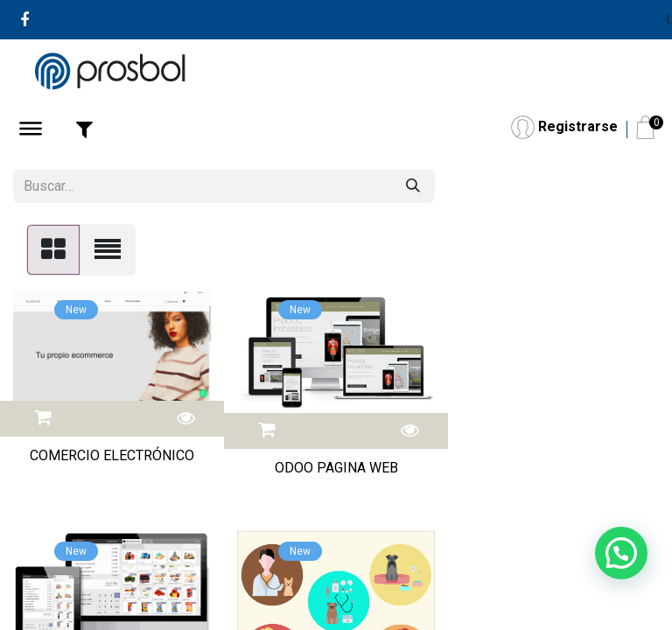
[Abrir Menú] (31, 131)
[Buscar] (413, 186)
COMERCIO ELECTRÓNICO (112, 455)
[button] (44, 415)
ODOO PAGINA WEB (336, 468)
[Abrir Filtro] (84, 129)
